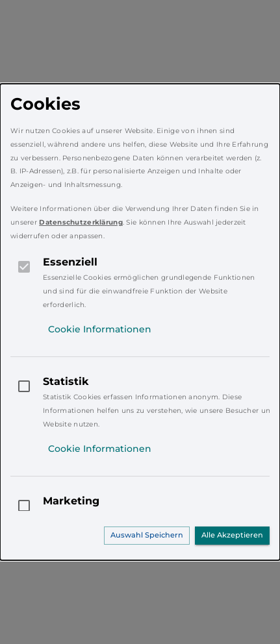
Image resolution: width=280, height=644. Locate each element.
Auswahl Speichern (147, 535)
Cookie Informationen (100, 329)
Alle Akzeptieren (232, 535)
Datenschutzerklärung (81, 222)
